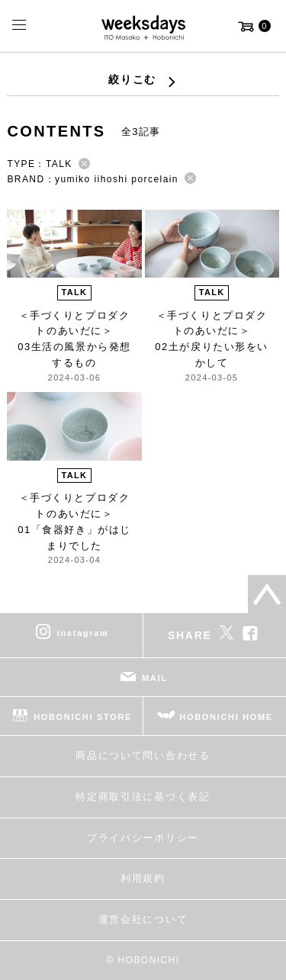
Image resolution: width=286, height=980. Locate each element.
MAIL (155, 678)
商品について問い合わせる (143, 755)
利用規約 (143, 878)
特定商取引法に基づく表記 (143, 797)
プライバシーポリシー (143, 838)
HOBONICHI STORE (83, 717)
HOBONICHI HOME (226, 717)
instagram (83, 633)
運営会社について (143, 919)
